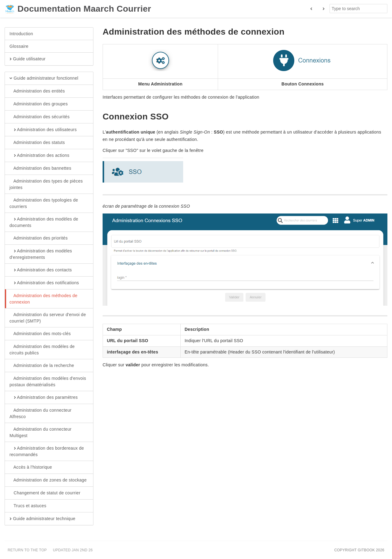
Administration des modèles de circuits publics (42, 349)
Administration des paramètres (44, 398)
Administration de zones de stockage (48, 480)
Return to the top (27, 550)
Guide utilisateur (28, 59)
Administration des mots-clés (40, 334)
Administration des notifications (44, 283)
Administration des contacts (41, 270)
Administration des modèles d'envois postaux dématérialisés (48, 381)
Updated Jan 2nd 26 (73, 550)
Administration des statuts (37, 143)
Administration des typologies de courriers (44, 203)
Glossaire (19, 46)
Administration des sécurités (40, 117)
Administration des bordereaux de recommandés (47, 451)
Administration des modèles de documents (44, 222)
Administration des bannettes (40, 168)
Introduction (21, 34)
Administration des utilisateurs (43, 130)
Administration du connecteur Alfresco (40, 413)
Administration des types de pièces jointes (46, 184)
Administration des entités (37, 91)
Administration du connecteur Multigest (40, 432)
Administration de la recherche (42, 366)
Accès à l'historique (31, 467)
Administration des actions (39, 156)
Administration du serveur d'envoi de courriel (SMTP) (48, 318)
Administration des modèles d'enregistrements (41, 254)
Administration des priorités (39, 238)
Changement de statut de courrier (45, 493)
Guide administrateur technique (42, 519)
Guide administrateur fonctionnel (44, 78)
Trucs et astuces (28, 506)
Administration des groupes (39, 104)
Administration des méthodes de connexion (43, 299)
